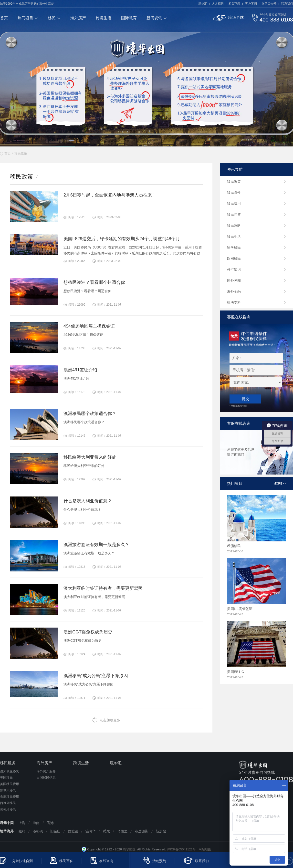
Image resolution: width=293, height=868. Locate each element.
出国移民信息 (46, 778)
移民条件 (234, 193)
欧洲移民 (234, 258)
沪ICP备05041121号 (181, 849)
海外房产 (78, 18)
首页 (4, 18)
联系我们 (287, 4)
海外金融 (234, 291)
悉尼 (106, 831)
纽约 (22, 831)
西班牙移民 (8, 803)
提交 (245, 399)
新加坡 (161, 831)
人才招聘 (218, 4)
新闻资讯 (154, 18)
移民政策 (21, 153)
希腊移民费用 (10, 797)
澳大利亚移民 (10, 771)
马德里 (122, 831)
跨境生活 (104, 18)
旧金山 (55, 831)
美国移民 (6, 778)
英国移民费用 (10, 784)
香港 (50, 823)
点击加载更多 (106, 720)
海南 (36, 823)
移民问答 (234, 215)
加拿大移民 (8, 790)
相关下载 (234, 4)
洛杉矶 (38, 831)
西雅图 (73, 831)
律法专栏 (234, 302)
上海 (22, 823)
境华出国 (129, 849)
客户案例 (251, 4)
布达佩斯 (142, 831)
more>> (280, 484)
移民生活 (234, 237)
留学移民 (234, 248)
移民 (52, 18)
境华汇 (203, 4)
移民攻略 (234, 226)
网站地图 (204, 849)
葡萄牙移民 (8, 809)
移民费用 (234, 204)
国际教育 (129, 18)
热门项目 (25, 18)
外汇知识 (234, 269)
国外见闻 (234, 280)
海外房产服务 (46, 771)
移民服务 (8, 763)
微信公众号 (269, 4)
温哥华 (91, 831)
